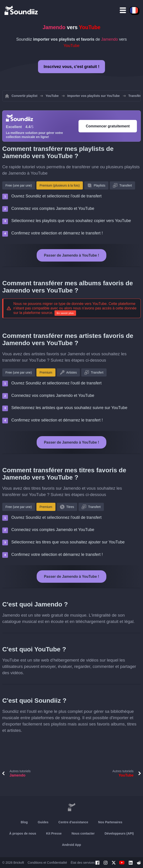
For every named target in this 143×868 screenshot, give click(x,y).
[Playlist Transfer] (21, 10)
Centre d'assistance (73, 822)
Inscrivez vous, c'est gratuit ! (71, 67)
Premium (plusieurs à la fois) (60, 185)
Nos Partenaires (110, 822)
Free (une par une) (19, 185)
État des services (83, 863)
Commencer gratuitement (108, 126)
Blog (24, 822)
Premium (46, 372)
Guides (43, 822)
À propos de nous (23, 833)
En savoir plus (65, 313)
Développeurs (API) (119, 833)
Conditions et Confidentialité (47, 863)
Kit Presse (54, 833)
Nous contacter (83, 833)
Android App (71, 845)
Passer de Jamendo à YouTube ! (71, 255)
